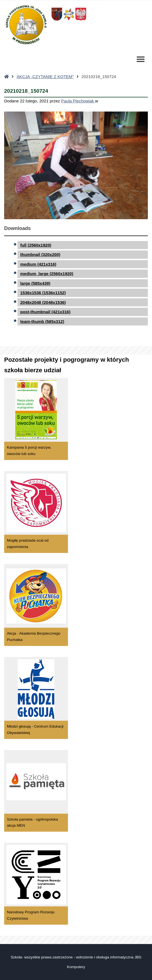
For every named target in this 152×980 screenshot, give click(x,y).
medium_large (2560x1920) (47, 274)
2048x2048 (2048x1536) (43, 302)
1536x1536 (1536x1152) (43, 293)
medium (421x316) (38, 264)
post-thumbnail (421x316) (45, 312)
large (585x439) (35, 283)
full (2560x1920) (36, 245)
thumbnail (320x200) (40, 254)
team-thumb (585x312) (42, 321)
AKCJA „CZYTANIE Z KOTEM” (45, 77)
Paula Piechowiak (78, 101)
